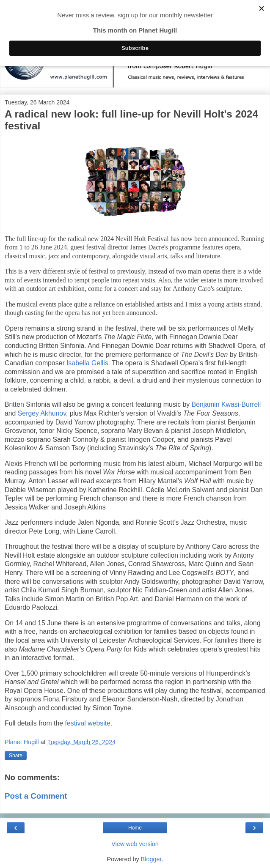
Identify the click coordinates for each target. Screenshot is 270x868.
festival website (88, 723)
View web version (135, 844)
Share (16, 756)
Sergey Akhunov (42, 413)
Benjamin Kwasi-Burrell (226, 404)
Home (135, 828)
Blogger (151, 859)
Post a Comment (36, 796)
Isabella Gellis (87, 363)
